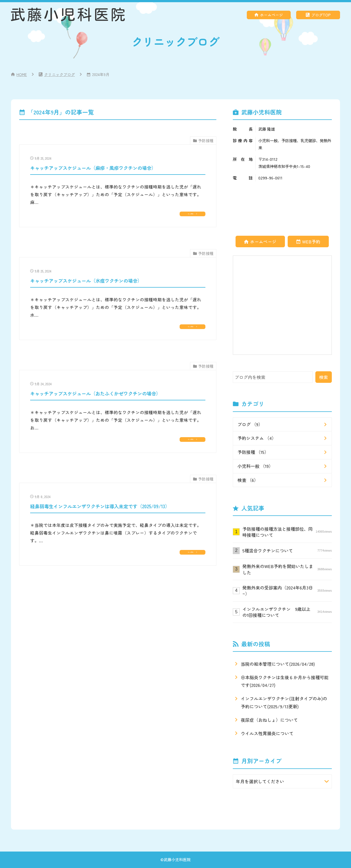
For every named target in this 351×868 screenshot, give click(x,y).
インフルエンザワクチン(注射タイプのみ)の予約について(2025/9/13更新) (284, 702)
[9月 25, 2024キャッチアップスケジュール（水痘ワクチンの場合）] (118, 310)
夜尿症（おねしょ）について (269, 720)
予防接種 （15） (253, 452)
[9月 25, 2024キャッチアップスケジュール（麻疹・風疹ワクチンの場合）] (118, 189)
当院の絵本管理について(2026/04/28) (278, 664)
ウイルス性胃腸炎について (267, 733)
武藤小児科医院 (177, 859)
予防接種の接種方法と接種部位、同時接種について (287, 532)
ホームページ (271, 15)
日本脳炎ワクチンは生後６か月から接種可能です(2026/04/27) (285, 681)
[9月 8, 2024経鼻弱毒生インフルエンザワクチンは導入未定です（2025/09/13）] (118, 550)
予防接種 (206, 141)
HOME (22, 74)
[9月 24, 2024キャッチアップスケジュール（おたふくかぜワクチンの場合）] (118, 430)
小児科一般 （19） (255, 466)
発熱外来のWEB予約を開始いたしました (287, 569)
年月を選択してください (260, 781)
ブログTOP (321, 15)
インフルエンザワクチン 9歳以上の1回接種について (287, 612)
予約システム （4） (257, 438)
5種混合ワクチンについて (287, 550)
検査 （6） (248, 480)
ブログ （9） (250, 424)
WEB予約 (311, 241)
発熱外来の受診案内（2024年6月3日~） (287, 591)
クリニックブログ (60, 74)
